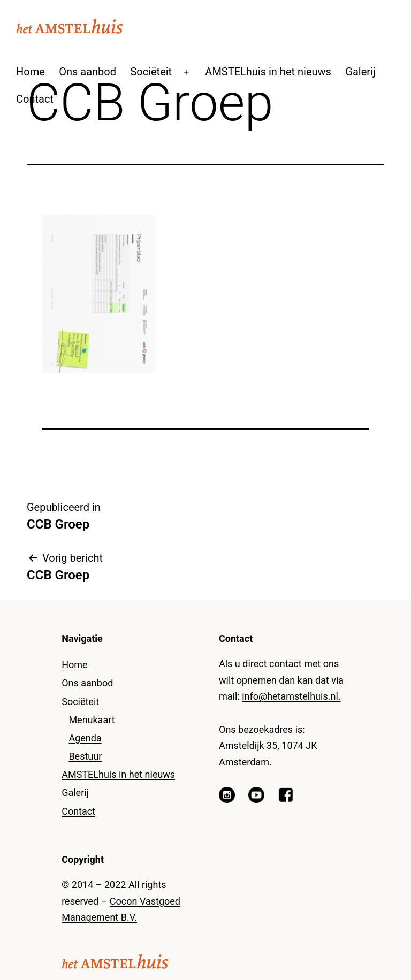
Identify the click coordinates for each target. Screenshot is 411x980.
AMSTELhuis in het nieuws (268, 72)
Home (31, 72)
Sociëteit (151, 72)
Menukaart (92, 720)
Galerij (360, 72)
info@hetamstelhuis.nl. (291, 696)
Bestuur (85, 756)
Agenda (85, 738)
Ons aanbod (87, 72)
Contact (35, 99)
